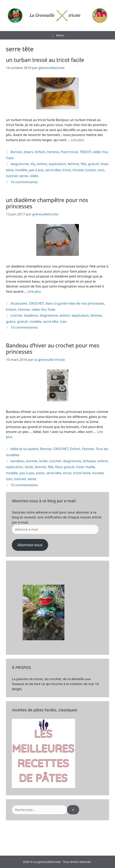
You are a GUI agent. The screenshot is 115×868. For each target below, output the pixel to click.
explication (57, 164)
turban (91, 170)
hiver (104, 164)
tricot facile (82, 473)
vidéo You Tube (43, 309)
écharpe (89, 461)
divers (28, 152)
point (40, 473)
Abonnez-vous (30, 545)
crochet (16, 315)
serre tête (53, 170)
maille (90, 467)
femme (73, 164)
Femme (53, 152)
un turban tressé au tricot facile (45, 60)
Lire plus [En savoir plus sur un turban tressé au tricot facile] (77, 140)
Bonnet (16, 152)
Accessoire (19, 303)
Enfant (40, 152)
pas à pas (36, 170)
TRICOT (85, 152)
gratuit (93, 164)
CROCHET (36, 303)
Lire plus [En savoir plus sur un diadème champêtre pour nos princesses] (34, 291)
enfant (42, 164)
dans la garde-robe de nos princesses (75, 303)
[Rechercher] (73, 810)
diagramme (20, 164)
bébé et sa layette (24, 449)
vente (23, 176)
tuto (101, 170)
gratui (11, 321)
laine (10, 170)
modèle (21, 170)
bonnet (32, 461)
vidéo (34, 176)
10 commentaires (24, 182)
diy (33, 164)
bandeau (17, 461)
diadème (31, 315)
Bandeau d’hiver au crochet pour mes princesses (53, 349)
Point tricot (69, 152)
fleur (59, 467)
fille (84, 164)
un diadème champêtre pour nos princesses (47, 203)
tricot (66, 170)
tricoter (78, 170)
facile (29, 467)
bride (43, 461)
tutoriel (12, 176)
